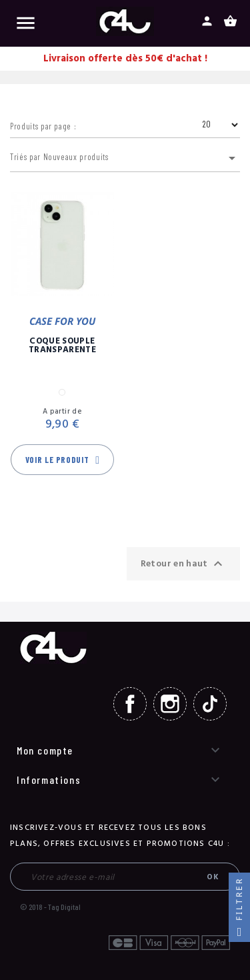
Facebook (130, 704)
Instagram (170, 704)
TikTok (210, 704)
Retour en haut (183, 564)
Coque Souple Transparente (62, 346)
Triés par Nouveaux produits (125, 158)
